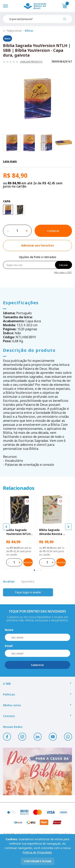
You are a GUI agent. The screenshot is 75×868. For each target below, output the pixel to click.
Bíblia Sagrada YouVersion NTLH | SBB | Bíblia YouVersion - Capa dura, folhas (19, 532)
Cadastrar (37, 665)
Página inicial (14, 31)
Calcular (63, 265)
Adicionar (28, 562)
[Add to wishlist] (37, 245)
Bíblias (29, 31)
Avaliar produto (31, 62)
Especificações (21, 302)
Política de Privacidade (37, 852)
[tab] (34, 570)
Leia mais (10, 161)
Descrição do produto (29, 350)
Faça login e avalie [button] (28, 592)
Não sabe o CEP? (63, 272)
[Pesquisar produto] (66, 20)
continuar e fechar (37, 861)
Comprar (53, 231)
